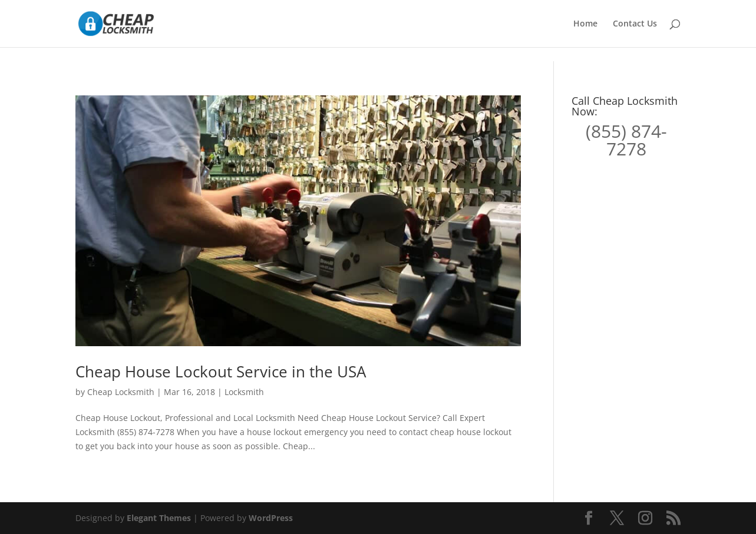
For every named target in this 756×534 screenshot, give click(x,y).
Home (585, 24)
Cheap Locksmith (121, 392)
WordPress (271, 518)
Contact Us (635, 24)
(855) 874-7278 (626, 140)
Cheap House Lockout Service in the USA (221, 372)
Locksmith (244, 392)
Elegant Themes (159, 518)
